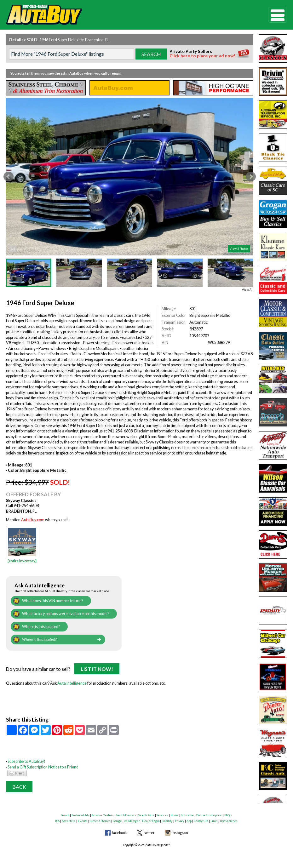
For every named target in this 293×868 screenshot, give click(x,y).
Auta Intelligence (72, 683)
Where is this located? (41, 627)
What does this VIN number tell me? (53, 601)
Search (65, 815)
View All (248, 290)
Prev (9, 177)
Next (251, 177)
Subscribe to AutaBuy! (26, 761)
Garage (117, 821)
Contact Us (201, 821)
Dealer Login (151, 821)
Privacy (180, 821)
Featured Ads (80, 815)
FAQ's (228, 815)
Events (83, 821)
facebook (119, 833)
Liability (167, 821)
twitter (149, 833)
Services (162, 815)
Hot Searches (229, 821)
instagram (180, 833)
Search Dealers (126, 815)
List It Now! (97, 669)
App (189, 821)
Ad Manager (132, 821)
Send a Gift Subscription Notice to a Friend (43, 767)
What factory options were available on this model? (66, 614)
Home (175, 815)
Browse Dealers (103, 815)
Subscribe (187, 815)
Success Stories (100, 821)
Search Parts (146, 815)
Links (214, 821)
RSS (57, 821)
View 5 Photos (239, 249)
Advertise (69, 821)
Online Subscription (209, 815)
